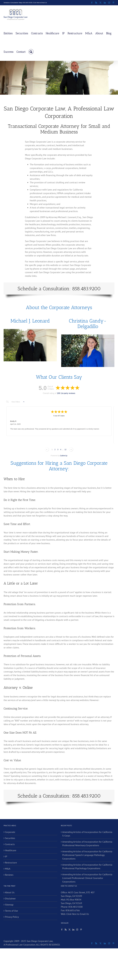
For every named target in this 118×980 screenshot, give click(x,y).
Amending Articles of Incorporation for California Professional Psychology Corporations (87, 867)
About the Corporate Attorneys (59, 307)
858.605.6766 (73, 910)
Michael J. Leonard (30, 321)
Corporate (10, 832)
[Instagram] (77, 930)
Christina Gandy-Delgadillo (88, 324)
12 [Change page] (65, 450)
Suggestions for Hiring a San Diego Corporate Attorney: (59, 466)
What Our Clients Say (59, 377)
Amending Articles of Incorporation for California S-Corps (87, 834)
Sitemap (9, 905)
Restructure (11, 863)
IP (6, 856)
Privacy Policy (12, 917)
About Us (10, 892)
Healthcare (11, 850)
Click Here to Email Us (40, 3)
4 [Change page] (61, 450)
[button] (31, 52)
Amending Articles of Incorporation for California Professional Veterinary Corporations (87, 844)
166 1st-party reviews (66, 393)
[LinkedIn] (73, 930)
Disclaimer (10, 899)
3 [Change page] (58, 450)
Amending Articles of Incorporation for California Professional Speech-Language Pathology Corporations (87, 855)
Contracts (10, 844)
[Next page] (71, 449)
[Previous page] (47, 449)
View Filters (15, 402)
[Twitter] (70, 930)
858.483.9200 (76, 907)
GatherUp (64, 456)
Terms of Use (11, 911)
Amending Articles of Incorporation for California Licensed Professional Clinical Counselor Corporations (87, 878)
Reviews (9, 875)
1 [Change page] (52, 450)
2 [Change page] (55, 450)
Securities (10, 838)
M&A (8, 869)
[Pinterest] (81, 930)
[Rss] (66, 930)
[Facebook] (62, 930)
